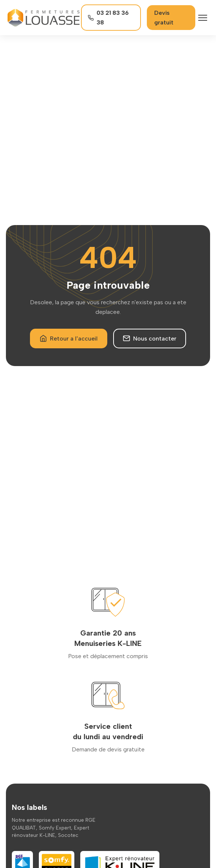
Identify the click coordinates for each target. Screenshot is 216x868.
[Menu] (203, 18)
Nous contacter (150, 338)
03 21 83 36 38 (108, 18)
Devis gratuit (164, 18)
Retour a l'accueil (69, 338)
